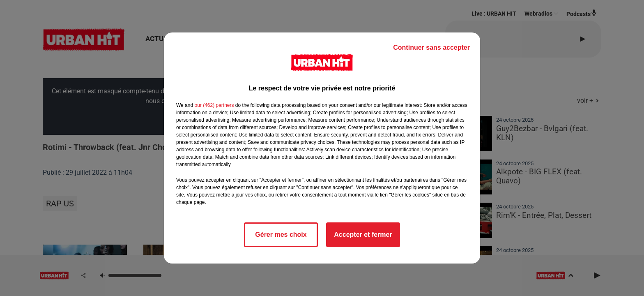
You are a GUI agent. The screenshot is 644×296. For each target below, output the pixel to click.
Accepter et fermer (363, 235)
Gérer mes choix (281, 235)
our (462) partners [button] (214, 105)
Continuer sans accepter (431, 47)
